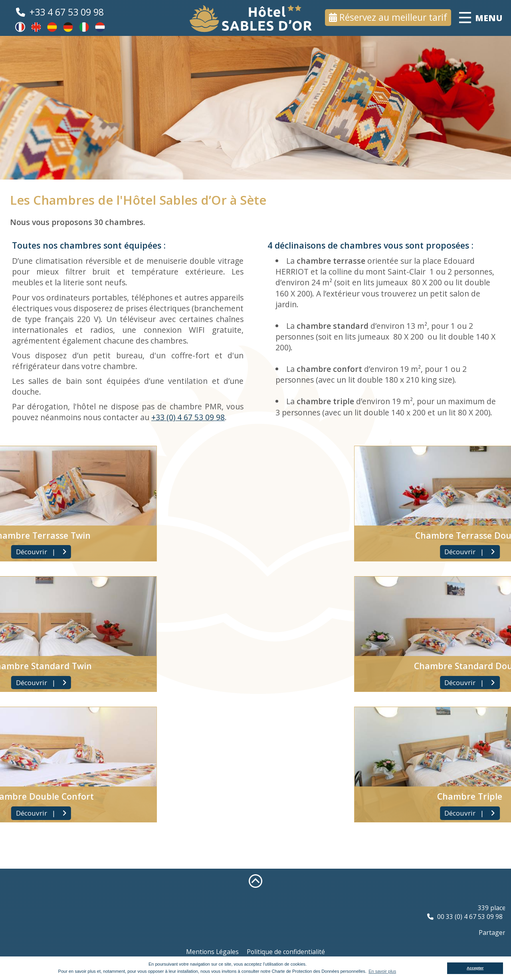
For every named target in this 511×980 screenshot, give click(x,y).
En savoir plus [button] (382, 971)
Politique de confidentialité (286, 952)
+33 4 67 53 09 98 (67, 12)
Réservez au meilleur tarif (393, 17)
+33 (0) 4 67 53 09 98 (187, 417)
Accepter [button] (475, 968)
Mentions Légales (212, 952)
